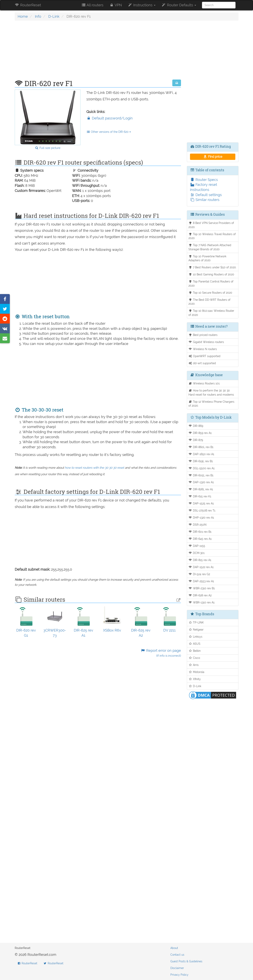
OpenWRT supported (204, 356)
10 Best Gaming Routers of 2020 (211, 274)
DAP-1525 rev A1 (201, 503)
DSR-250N (197, 525)
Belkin (195, 651)
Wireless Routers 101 (204, 383)
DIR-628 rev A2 (200, 595)
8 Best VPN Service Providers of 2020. (211, 225)
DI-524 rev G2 (199, 574)
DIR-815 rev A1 (200, 560)
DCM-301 (196, 553)
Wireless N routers (203, 349)
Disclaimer (177, 968)
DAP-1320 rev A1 (201, 482)
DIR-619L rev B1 (201, 461)
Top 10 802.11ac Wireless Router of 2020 (211, 313)
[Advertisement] (98, 52)
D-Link (54, 16)
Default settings (206, 195)
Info (38, 16)
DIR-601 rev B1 (200, 532)
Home (23, 16)
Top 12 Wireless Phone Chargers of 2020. (211, 404)
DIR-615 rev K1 (200, 496)
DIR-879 (196, 440)
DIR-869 (196, 426)
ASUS (194, 644)
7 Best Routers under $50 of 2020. (212, 267)
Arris (194, 665)
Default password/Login (110, 118)
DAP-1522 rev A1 (201, 567)
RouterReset (28, 5)
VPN (116, 5)
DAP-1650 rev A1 (201, 454)
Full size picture (48, 148)
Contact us (177, 955)
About (174, 948)
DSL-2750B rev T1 (202, 510)
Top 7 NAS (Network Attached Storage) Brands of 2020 (210, 247)
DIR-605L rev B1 (201, 475)
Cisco (194, 658)
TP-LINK (196, 622)
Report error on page (161, 653)
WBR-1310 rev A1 (201, 602)
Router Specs (204, 180)
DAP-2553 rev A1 (201, 581)
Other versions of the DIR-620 (109, 132)
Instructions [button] (142, 5)
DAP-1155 (197, 546)
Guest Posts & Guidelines (186, 961)
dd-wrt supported (202, 363)
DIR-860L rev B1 (201, 447)
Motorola (196, 672)
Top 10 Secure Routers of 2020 (210, 293)
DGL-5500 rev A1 (201, 468)
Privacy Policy (179, 975)
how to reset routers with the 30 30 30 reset (94, 468)
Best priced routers (203, 335)
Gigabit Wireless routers (206, 342)
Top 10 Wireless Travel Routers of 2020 (212, 236)
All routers (92, 5)
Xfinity (195, 679)
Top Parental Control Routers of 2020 (211, 283)
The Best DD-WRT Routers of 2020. (209, 302)
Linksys (195, 637)
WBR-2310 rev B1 (202, 588)
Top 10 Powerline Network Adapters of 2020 (207, 258)
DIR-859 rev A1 (200, 433)
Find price (213, 157)
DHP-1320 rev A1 (201, 518)
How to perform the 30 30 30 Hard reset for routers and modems (211, 392)
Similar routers (205, 200)
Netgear (196, 629)
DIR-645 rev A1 (200, 539)
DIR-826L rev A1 (201, 489)
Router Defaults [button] (179, 5)
